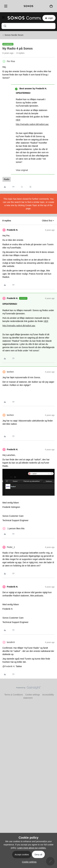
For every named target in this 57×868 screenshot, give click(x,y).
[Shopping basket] (51, 6)
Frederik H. (12, 230)
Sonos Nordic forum (14, 35)
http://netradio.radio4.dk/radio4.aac (32, 124)
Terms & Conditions (14, 695)
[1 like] (13, 529)
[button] (3, 18)
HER (18, 120)
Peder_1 (11, 547)
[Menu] (5, 6)
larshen (10, 372)
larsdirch (11, 642)
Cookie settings (33, 695)
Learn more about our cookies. (32, 848)
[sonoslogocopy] (28, 6)
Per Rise (11, 61)
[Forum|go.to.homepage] (23, 18)
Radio (7, 179)
